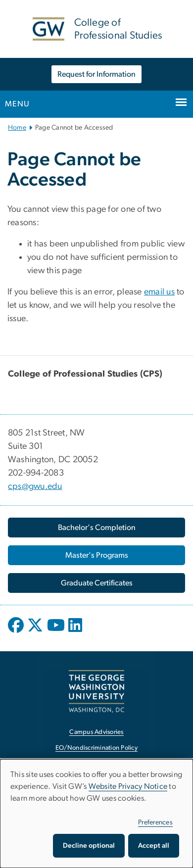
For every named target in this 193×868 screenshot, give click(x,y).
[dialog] (96, 814)
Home (17, 128)
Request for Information (96, 74)
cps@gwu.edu (35, 486)
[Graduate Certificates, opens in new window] (96, 583)
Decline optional (89, 846)
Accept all (154, 846)
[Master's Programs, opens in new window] (96, 555)
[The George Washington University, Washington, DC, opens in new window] (96, 691)
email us (159, 292)
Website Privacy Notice (128, 786)
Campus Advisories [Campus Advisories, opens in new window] (96, 732)
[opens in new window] (17, 632)
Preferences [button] (155, 822)
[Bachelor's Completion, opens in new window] (96, 528)
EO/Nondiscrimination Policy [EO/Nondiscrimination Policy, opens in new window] (96, 748)
